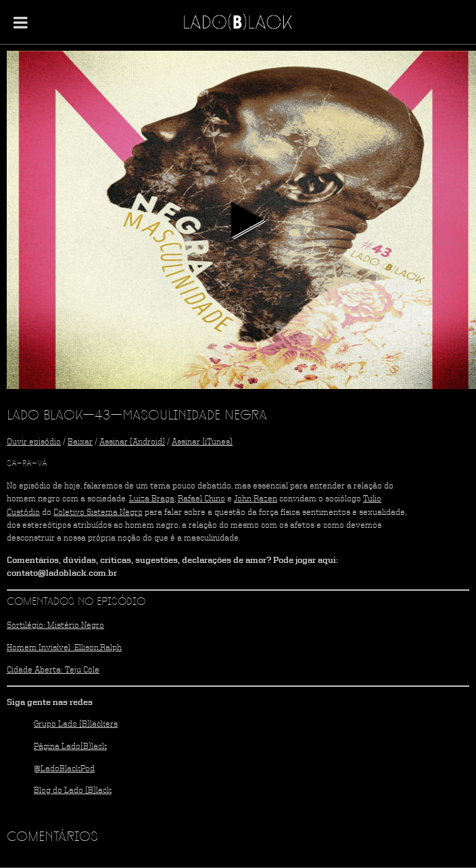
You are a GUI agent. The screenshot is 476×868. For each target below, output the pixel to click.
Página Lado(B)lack (70, 747)
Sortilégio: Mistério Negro (55, 625)
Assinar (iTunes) (202, 442)
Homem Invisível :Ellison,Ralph (64, 648)
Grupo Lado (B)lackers (76, 724)
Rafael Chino (201, 499)
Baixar (80, 442)
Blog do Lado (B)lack (73, 791)
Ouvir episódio (34, 442)
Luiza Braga (152, 499)
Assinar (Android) (132, 442)
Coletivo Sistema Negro (98, 512)
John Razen (256, 499)
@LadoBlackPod (64, 769)
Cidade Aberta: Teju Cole (53, 670)
